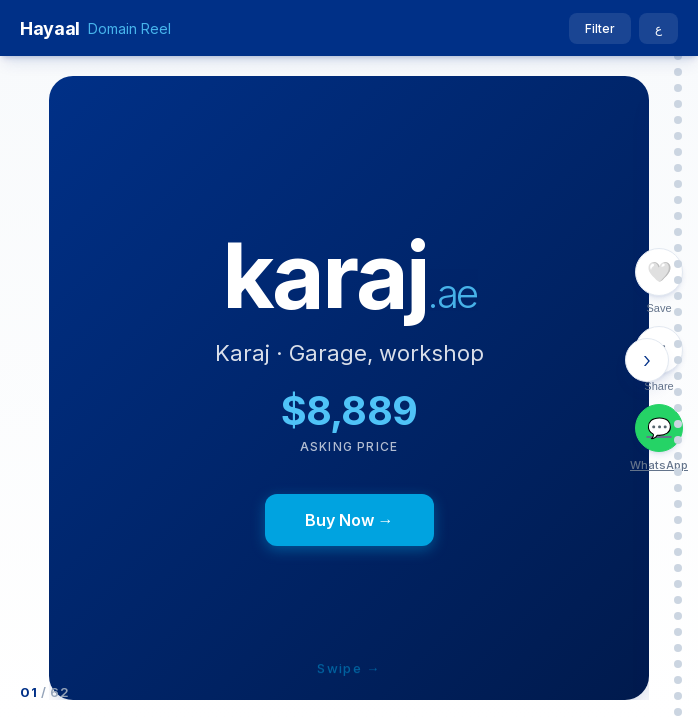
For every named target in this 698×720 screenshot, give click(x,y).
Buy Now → (349, 520)
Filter (600, 28)
